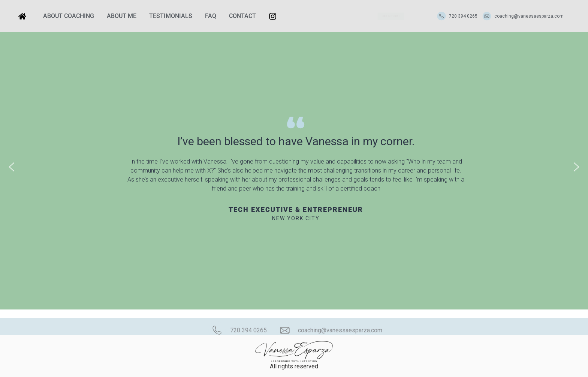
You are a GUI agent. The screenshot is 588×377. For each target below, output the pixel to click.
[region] (294, 167)
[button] (12, 167)
